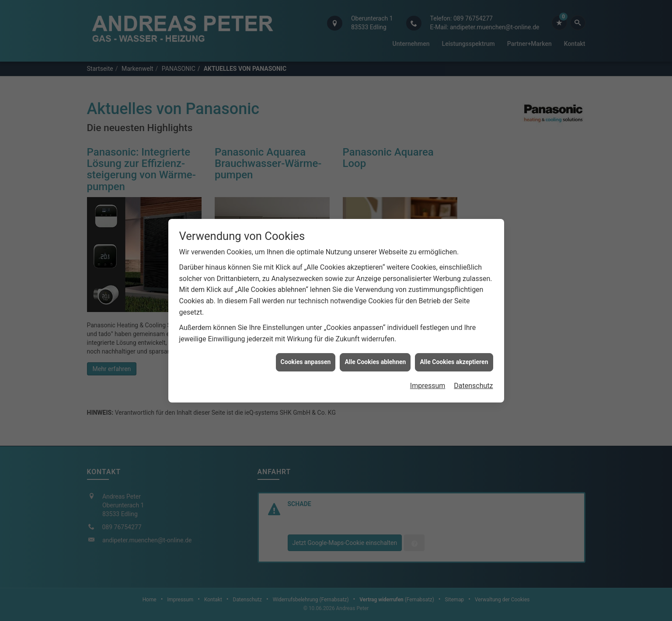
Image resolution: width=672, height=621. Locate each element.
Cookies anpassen (306, 358)
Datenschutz (473, 382)
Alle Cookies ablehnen (375, 358)
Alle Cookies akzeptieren (454, 358)
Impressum (428, 382)
